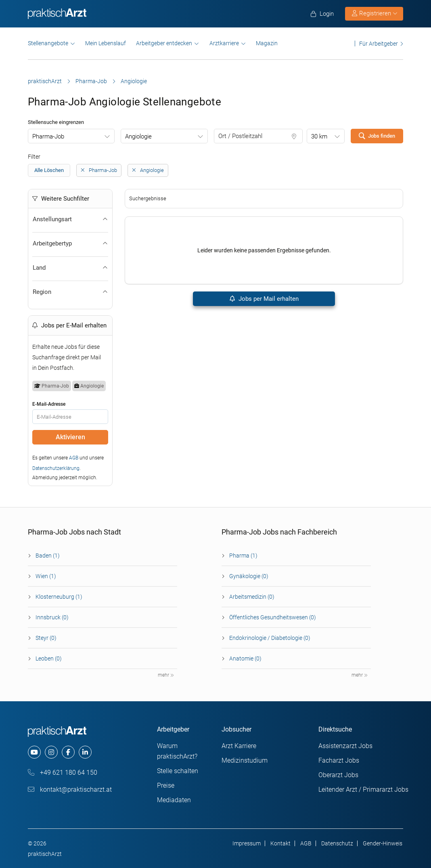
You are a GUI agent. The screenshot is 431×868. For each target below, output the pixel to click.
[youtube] (34, 752)
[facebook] (68, 752)
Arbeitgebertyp (70, 243)
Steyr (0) (46, 638)
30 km (319, 136)
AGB (74, 458)
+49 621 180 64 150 (63, 773)
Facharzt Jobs (339, 760)
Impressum (247, 843)
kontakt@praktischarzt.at (70, 789)
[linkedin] (85, 752)
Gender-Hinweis (383, 843)
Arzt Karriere (239, 746)
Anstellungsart (70, 219)
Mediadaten (174, 800)
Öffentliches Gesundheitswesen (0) (273, 617)
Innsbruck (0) (52, 617)
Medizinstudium (245, 760)
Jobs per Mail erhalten (264, 299)
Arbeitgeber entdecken (164, 43)
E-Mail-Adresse (49, 404)
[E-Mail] (70, 417)
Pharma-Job (91, 81)
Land (70, 268)
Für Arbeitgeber (379, 43)
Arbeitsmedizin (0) (252, 597)
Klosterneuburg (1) (59, 597)
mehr (166, 675)
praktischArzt (45, 81)
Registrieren (375, 13)
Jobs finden (377, 136)
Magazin (267, 43)
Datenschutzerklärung (56, 468)
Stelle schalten (178, 771)
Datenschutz (337, 843)
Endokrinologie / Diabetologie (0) (270, 638)
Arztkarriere (224, 43)
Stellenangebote (48, 43)
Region (70, 292)
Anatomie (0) (245, 658)
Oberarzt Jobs (338, 775)
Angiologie (138, 136)
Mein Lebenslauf (106, 43)
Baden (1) (48, 556)
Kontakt (280, 843)
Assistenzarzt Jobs (345, 746)
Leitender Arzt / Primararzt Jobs (363, 789)
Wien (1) (46, 576)
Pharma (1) (243, 556)
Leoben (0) (49, 658)
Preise (166, 785)
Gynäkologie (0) (249, 576)
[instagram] (51, 752)
